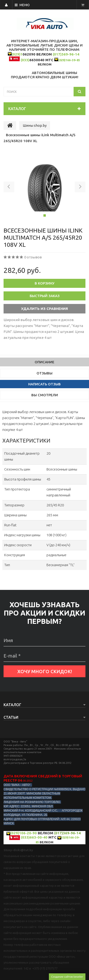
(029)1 (17, 54)
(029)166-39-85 (69, 60)
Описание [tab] (44, 362)
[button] (9, 188)
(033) (25, 60)
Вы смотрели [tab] (45, 395)
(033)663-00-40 (34, 837)
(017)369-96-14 (66, 54)
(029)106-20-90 (23, 833)
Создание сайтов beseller (67, 977)
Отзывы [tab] (44, 373)
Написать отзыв (44, 384)
